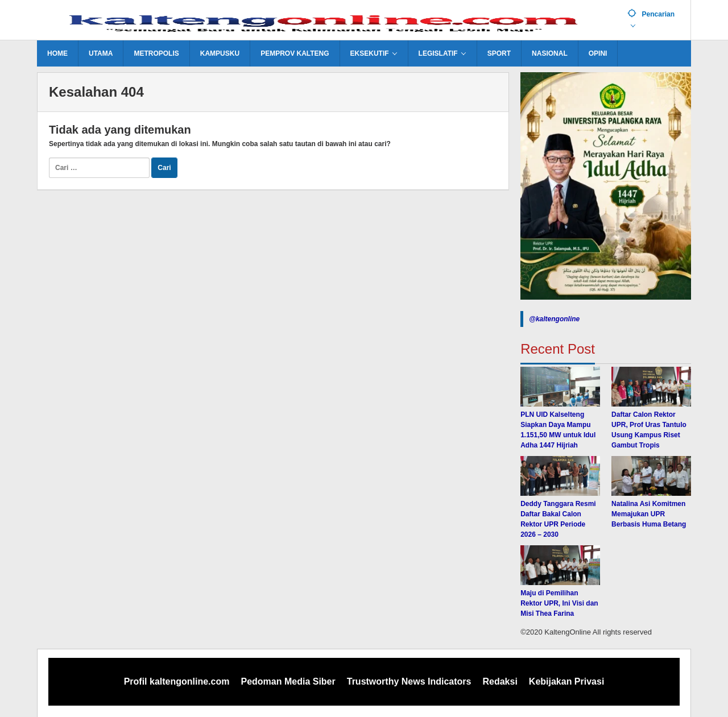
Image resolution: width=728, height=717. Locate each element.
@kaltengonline (554, 319)
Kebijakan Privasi (567, 681)
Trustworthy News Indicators (409, 681)
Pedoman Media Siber (288, 681)
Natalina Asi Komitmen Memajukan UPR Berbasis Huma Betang (649, 514)
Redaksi (500, 681)
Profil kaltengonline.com (177, 681)
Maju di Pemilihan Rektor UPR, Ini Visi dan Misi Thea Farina (559, 603)
